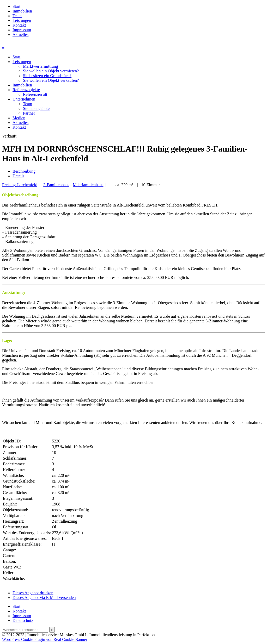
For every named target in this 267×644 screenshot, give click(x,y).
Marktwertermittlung (40, 66)
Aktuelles (20, 35)
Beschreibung (24, 171)
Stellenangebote (36, 108)
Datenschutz (23, 620)
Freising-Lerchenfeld (20, 185)
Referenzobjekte (26, 90)
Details (18, 176)
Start (16, 6)
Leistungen (22, 20)
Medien (19, 118)
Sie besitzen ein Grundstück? (47, 76)
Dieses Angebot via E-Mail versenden (44, 598)
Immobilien (22, 11)
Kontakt (19, 25)
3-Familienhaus (56, 185)
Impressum (22, 30)
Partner (29, 113)
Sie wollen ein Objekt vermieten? (51, 71)
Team (17, 16)
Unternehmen (24, 99)
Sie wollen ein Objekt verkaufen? (51, 80)
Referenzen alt (35, 94)
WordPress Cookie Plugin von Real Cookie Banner (45, 639)
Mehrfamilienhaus (88, 185)
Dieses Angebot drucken (33, 593)
